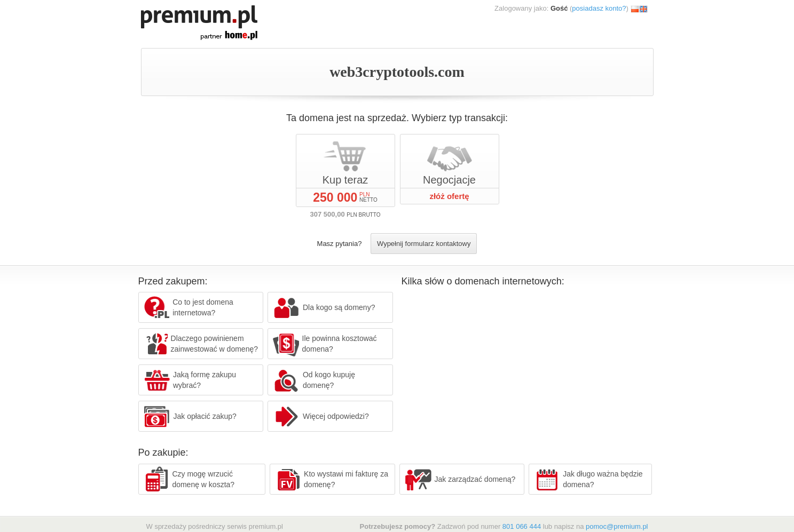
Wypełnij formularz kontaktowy (424, 244)
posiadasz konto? (599, 8)
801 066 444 (522, 526)
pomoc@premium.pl (617, 526)
